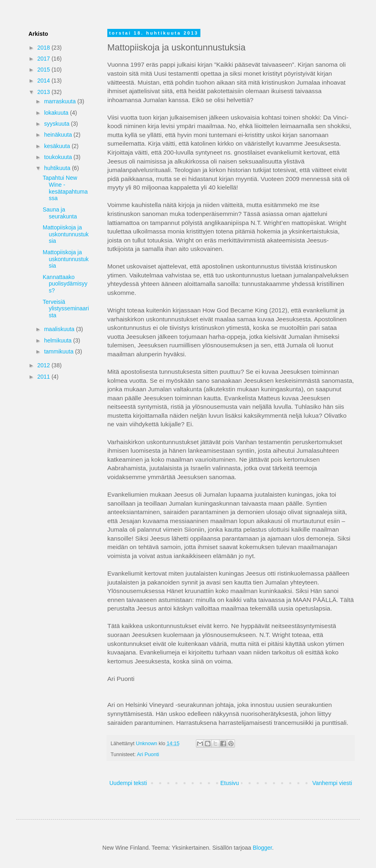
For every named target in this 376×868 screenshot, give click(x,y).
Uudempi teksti (128, 783)
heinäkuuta (59, 135)
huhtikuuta (58, 168)
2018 (45, 48)
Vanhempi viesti (332, 783)
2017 (45, 59)
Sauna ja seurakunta (60, 213)
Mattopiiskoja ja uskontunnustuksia (66, 234)
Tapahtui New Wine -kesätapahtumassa (65, 188)
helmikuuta (59, 340)
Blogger (262, 848)
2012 (45, 365)
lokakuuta (57, 113)
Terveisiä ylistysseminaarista (66, 309)
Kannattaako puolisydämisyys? (65, 284)
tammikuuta (59, 351)
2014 (45, 81)
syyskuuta (57, 124)
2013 (45, 92)
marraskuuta (61, 101)
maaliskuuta (60, 329)
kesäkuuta (58, 146)
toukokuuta (59, 157)
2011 (45, 377)
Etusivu (230, 783)
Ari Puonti (148, 755)
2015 (45, 70)
